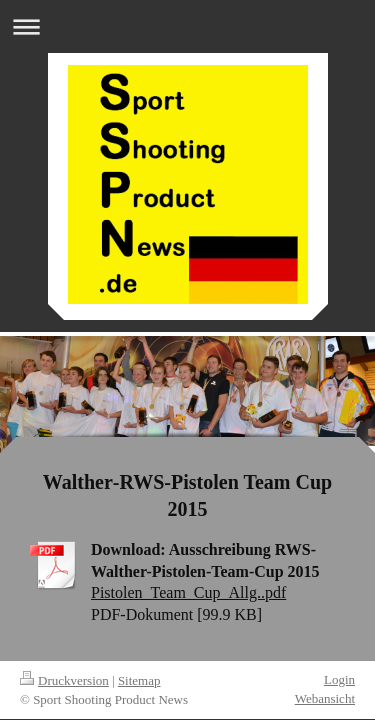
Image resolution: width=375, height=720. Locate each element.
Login (339, 679)
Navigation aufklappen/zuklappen (187, 26)
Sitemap (139, 680)
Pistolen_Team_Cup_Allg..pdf (188, 592)
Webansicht (325, 698)
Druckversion (64, 680)
